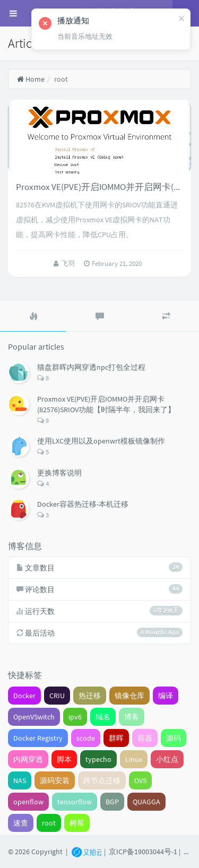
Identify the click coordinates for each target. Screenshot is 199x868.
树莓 (77, 823)
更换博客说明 (59, 473)
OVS (140, 780)
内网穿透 (28, 759)
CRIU (57, 696)
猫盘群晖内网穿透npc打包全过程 (91, 367)
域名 (103, 717)
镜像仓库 (129, 696)
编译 (166, 696)
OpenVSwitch (34, 717)
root (49, 823)
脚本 (64, 759)
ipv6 (75, 717)
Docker (24, 696)
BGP (112, 802)
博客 (132, 717)
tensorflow (75, 802)
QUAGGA (146, 802)
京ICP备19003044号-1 (143, 851)
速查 (21, 823)
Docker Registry (38, 738)
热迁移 (90, 696)
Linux (134, 759)
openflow (28, 802)
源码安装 (55, 780)
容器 (145, 738)
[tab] (33, 316)
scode (86, 738)
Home (31, 79)
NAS (20, 780)
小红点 (167, 759)
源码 (174, 738)
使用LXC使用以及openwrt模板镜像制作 (101, 441)
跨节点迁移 (102, 780)
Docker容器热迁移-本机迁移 (83, 504)
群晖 (116, 738)
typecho (98, 759)
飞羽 (69, 263)
